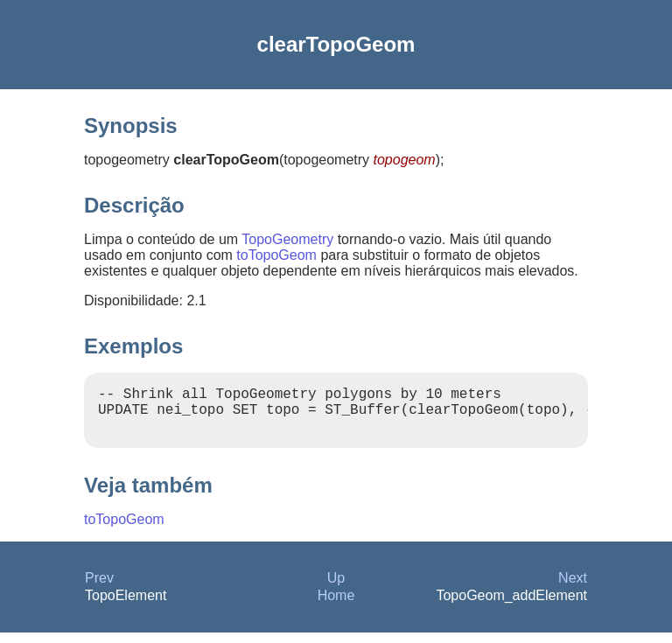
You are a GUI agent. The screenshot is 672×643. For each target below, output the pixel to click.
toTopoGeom (276, 255)
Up (336, 588)
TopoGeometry (287, 239)
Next (573, 588)
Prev (99, 588)
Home (336, 606)
